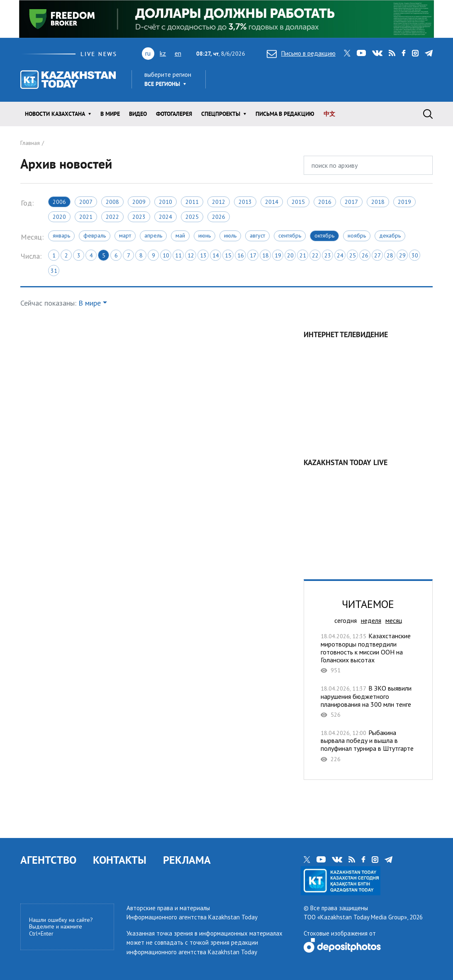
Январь (61, 235)
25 (353, 255)
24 (340, 255)
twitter (347, 53)
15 (228, 255)
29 (402, 255)
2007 (86, 202)
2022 (112, 217)
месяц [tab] (394, 620)
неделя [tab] (371, 620)
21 (303, 255)
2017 (351, 202)
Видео (138, 114)
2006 (59, 202)
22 (315, 255)
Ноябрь (357, 235)
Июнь (205, 235)
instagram (415, 53)
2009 (139, 202)
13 (203, 255)
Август (257, 235)
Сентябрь (290, 235)
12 (191, 255)
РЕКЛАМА (187, 860)
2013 (245, 202)
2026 (219, 217)
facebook (404, 53)
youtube (361, 53)
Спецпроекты (221, 114)
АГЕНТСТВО (48, 860)
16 (241, 255)
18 (265, 255)
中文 (329, 114)
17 (253, 255)
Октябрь (324, 235)
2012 (219, 202)
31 (54, 271)
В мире (110, 114)
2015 (298, 202)
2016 (325, 202)
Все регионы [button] (162, 84)
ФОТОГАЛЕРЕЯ (174, 114)
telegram (429, 53)
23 (328, 255)
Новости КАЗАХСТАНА (55, 114)
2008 (112, 202)
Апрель (153, 235)
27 (377, 255)
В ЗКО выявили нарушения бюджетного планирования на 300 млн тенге (368, 701)
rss (392, 53)
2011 (192, 202)
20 (290, 255)
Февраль (95, 235)
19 (278, 255)
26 (365, 255)
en (178, 53)
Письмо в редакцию (301, 53)
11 (178, 255)
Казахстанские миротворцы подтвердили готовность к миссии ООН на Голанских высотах (368, 653)
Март (125, 235)
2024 (166, 217)
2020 (59, 217)
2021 (86, 217)
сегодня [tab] (346, 620)
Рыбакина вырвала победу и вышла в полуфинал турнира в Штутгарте (368, 746)
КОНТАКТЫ (120, 860)
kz (163, 53)
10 (166, 255)
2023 (139, 217)
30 (415, 255)
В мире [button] (90, 303)
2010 (166, 202)
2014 (272, 202)
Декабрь (390, 235)
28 (390, 255)
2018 (378, 202)
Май (180, 235)
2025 (192, 217)
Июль (230, 235)
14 (216, 255)
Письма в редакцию (285, 114)
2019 (404, 202)
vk (377, 53)
